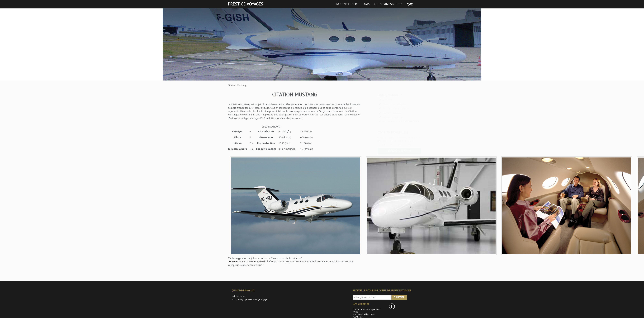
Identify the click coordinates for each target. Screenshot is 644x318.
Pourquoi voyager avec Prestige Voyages (250, 299)
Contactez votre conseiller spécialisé (248, 261)
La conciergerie (347, 4)
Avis (367, 4)
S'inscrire (399, 297)
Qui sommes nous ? (388, 4)
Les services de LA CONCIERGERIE (393, 121)
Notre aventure (239, 296)
